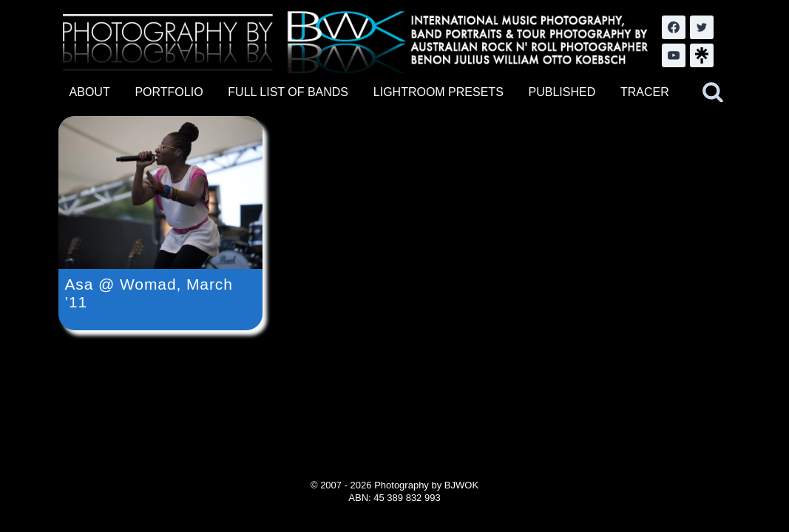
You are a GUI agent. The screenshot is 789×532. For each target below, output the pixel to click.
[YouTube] (674, 55)
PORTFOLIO (169, 92)
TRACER (645, 92)
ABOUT (90, 92)
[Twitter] (702, 27)
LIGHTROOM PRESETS (438, 92)
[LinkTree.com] (702, 55)
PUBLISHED (562, 92)
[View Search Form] (713, 92)
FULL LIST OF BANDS (288, 92)
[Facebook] (674, 27)
